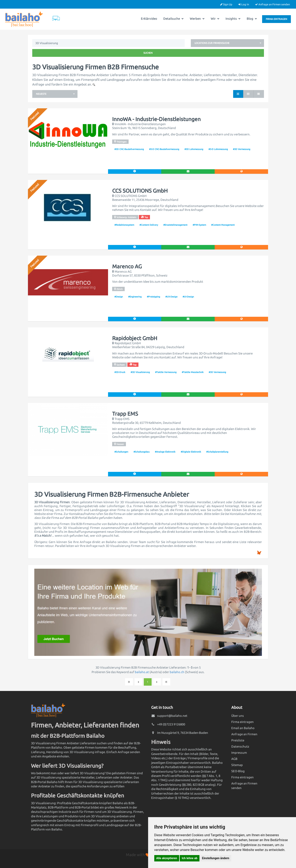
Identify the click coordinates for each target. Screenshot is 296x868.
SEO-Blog (238, 771)
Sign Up (226, 4)
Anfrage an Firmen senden (272, 4)
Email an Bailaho (243, 728)
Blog (252, 19)
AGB (234, 759)
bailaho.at (142, 672)
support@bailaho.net (172, 716)
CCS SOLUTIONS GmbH (140, 191)
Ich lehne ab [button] (190, 858)
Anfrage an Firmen (244, 734)
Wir (215, 19)
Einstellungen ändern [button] (216, 858)
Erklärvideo (149, 19)
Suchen (148, 53)
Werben (197, 19)
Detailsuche (173, 19)
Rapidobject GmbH (135, 338)
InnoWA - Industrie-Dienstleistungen (156, 119)
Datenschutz (240, 746)
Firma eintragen (276, 19)
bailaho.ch (177, 672)
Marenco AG (127, 266)
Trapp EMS (125, 414)
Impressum (239, 753)
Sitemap (237, 765)
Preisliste (238, 740)
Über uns (238, 716)
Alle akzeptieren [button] (167, 858)
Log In (244, 4)
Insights (233, 19)
